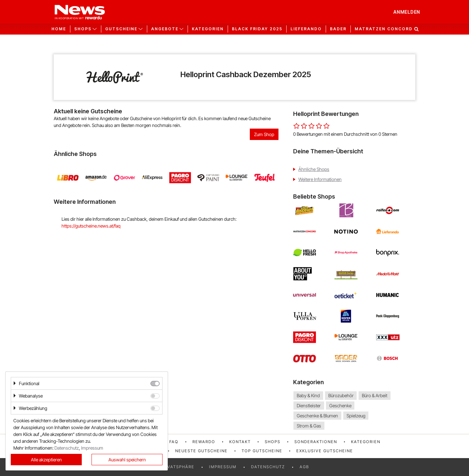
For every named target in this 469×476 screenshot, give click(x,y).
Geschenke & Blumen (317, 416)
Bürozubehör (341, 395)
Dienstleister (309, 406)
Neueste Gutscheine (201, 451)
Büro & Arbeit (375, 395)
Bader (338, 29)
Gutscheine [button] (121, 29)
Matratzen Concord (384, 29)
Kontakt (240, 442)
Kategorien (208, 29)
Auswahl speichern (127, 460)
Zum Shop (264, 134)
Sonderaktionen (316, 442)
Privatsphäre (177, 467)
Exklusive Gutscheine (325, 451)
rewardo (204, 442)
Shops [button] (83, 29)
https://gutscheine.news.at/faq (91, 226)
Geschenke (340, 406)
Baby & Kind (308, 395)
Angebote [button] (165, 29)
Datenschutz (268, 467)
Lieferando (306, 29)
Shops (273, 442)
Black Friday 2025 (257, 29)
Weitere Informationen (320, 179)
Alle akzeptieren (46, 460)
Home (59, 29)
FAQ (174, 442)
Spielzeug (356, 416)
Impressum (223, 467)
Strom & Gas (309, 426)
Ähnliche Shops (314, 169)
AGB (304, 467)
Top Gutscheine (262, 451)
